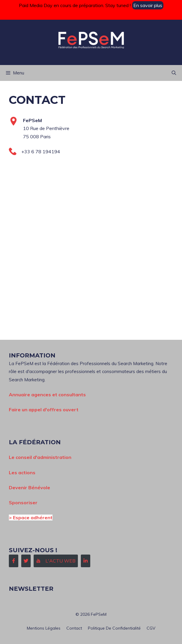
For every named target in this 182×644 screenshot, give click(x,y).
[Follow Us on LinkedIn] (86, 561)
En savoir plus (148, 5)
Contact (74, 628)
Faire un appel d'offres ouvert (44, 410)
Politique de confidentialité (114, 628)
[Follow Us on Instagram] (56, 561)
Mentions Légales (44, 628)
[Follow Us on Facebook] (14, 561)
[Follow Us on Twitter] (26, 561)
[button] (174, 73)
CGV (151, 628)
